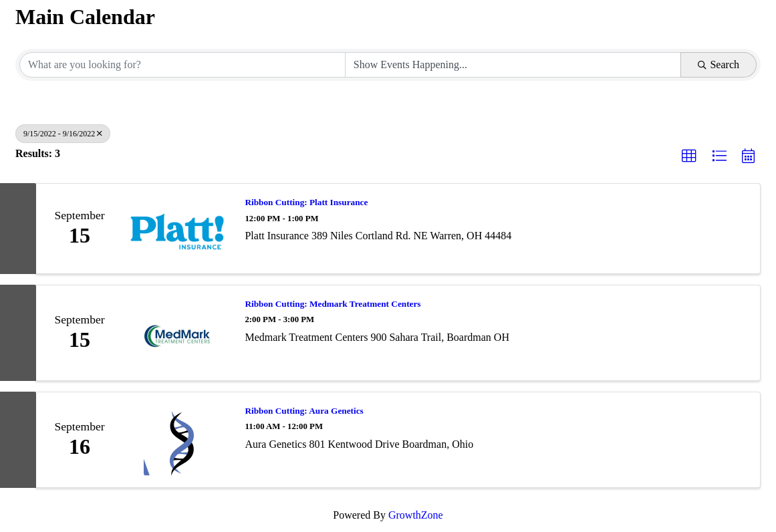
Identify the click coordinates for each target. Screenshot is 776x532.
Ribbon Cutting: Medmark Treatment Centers (333, 304)
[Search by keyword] (182, 65)
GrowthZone (416, 515)
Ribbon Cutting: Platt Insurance (306, 202)
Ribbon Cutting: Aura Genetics (304, 411)
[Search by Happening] (513, 65)
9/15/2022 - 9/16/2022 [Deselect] (63, 134)
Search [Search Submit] (719, 64)
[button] (689, 156)
